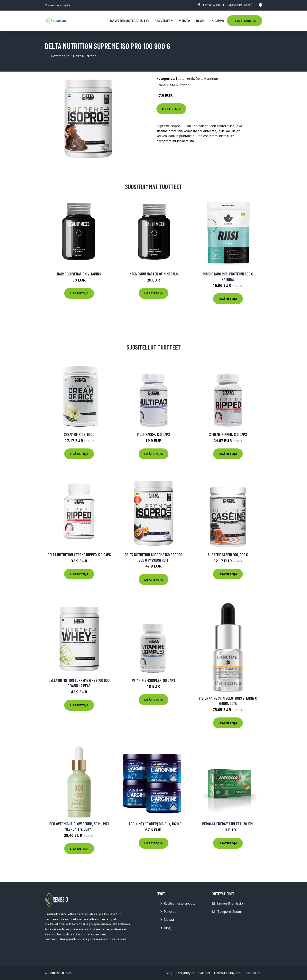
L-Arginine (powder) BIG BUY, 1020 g (153, 824)
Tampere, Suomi (213, 5)
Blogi (201, 21)
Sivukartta (253, 973)
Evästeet (204, 973)
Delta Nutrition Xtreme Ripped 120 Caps (79, 555)
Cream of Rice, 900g (79, 434)
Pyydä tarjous (245, 21)
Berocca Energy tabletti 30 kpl (228, 824)
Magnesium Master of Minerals (154, 274)
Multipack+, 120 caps (154, 434)
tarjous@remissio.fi (240, 5)
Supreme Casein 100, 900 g (228, 555)
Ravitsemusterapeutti (130, 21)
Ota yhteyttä (186, 973)
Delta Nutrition (85, 56)
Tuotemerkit (59, 56)
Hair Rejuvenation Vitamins (79, 274)
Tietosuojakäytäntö (228, 973)
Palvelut (170, 912)
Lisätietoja (171, 109)
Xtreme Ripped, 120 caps (228, 434)
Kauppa (218, 21)
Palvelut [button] (163, 21)
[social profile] (74, 5)
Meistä (184, 21)
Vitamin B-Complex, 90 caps (153, 680)
